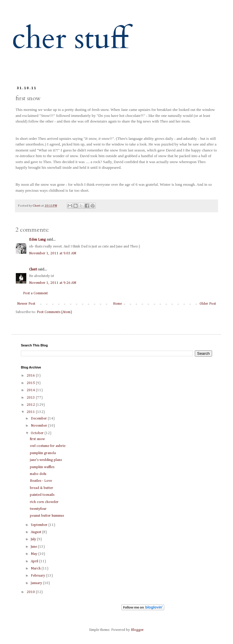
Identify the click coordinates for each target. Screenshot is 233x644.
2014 (31, 390)
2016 (31, 376)
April (35, 561)
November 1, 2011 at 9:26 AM (53, 283)
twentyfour (38, 509)
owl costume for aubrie (48, 446)
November (39, 426)
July (34, 539)
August (36, 532)
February (38, 576)
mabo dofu (38, 474)
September (40, 525)
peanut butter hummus (47, 516)
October (38, 433)
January (37, 583)
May (35, 554)
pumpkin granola (43, 453)
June (34, 547)
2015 (31, 383)
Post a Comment (35, 293)
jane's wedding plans (46, 460)
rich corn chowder (44, 502)
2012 (31, 405)
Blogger (137, 630)
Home (117, 304)
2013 (31, 398)
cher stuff (70, 39)
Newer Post (26, 304)
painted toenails (42, 495)
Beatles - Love (41, 481)
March (36, 569)
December (39, 419)
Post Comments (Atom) (54, 312)
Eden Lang (37, 240)
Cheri (33, 270)
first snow (37, 439)
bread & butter (42, 488)
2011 (31, 412)
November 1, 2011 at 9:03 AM (53, 253)
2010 (31, 592)
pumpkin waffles (42, 467)
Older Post (208, 304)
